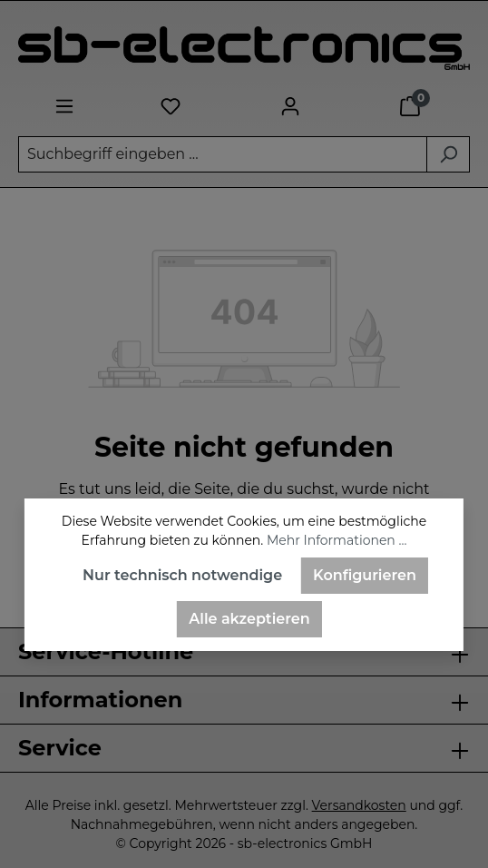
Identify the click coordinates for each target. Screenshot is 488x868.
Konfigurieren (365, 575)
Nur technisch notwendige (182, 575)
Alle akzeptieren (249, 619)
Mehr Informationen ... (337, 540)
